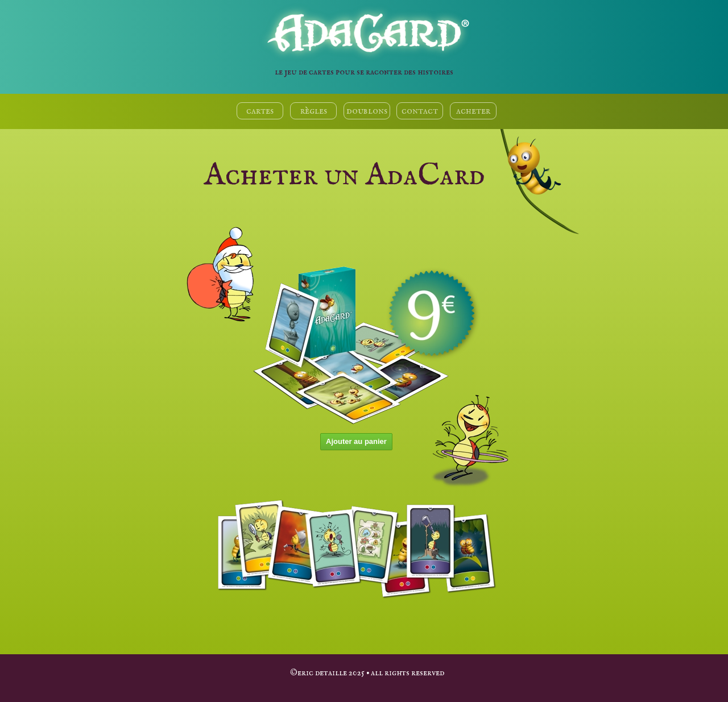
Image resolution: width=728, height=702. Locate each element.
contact (420, 111)
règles (314, 111)
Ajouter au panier (356, 441)
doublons (367, 111)
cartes (260, 111)
